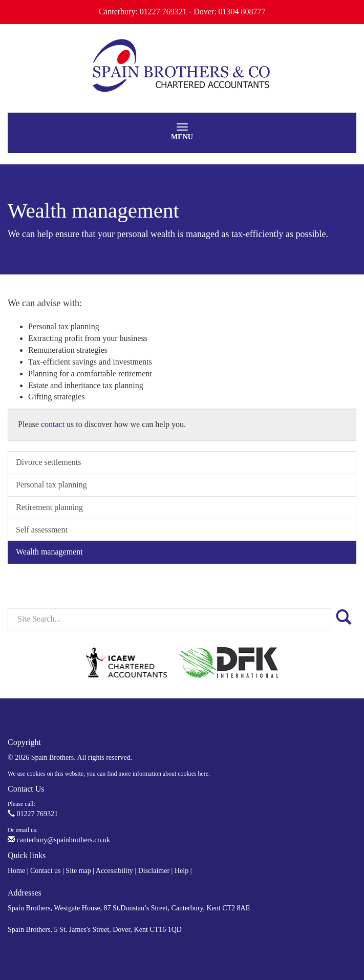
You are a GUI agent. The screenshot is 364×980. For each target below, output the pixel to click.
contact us (57, 424)
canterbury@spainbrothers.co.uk (59, 840)
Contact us (46, 871)
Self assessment (42, 530)
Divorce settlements (49, 462)
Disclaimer (154, 871)
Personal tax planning (51, 485)
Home (16, 871)
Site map (78, 871)
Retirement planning (49, 507)
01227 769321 (33, 814)
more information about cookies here (163, 774)
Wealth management (49, 552)
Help (181, 871)
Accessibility (114, 871)
